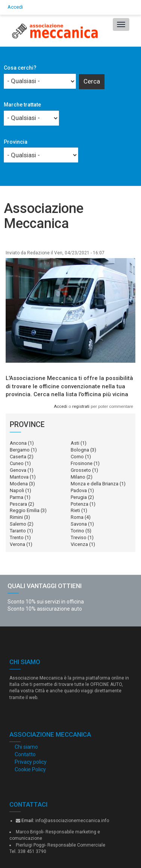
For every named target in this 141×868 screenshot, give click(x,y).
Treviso (79, 537)
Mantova (19, 477)
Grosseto (81, 470)
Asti (75, 443)
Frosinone (82, 463)
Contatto (25, 754)
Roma (77, 517)
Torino (77, 531)
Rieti (75, 510)
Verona (17, 544)
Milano (78, 477)
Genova (18, 470)
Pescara (18, 504)
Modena (19, 484)
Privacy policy (31, 762)
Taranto (18, 531)
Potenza (80, 504)
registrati (81, 406)
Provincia (16, 142)
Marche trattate (22, 105)
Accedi (15, 7)
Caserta (18, 457)
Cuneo (17, 463)
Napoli (17, 490)
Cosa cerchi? (20, 68)
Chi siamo (26, 747)
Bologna (80, 450)
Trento (17, 537)
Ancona (18, 443)
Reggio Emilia (25, 510)
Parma (17, 497)
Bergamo (20, 450)
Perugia (79, 497)
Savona (79, 524)
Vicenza (79, 544)
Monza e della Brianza (95, 484)
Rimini (16, 517)
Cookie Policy (30, 769)
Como (77, 457)
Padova (79, 490)
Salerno (18, 524)
